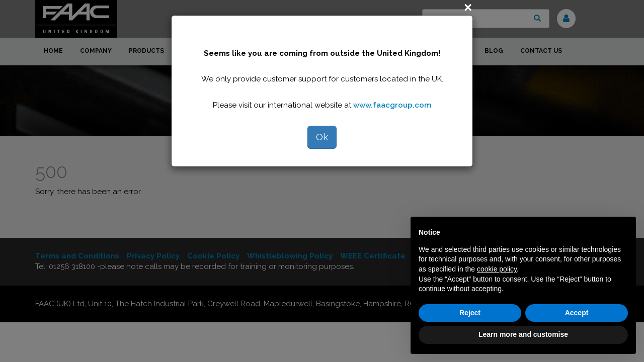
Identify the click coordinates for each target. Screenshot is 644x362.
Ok (322, 137)
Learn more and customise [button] (523, 334)
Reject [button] (470, 313)
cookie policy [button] (497, 269)
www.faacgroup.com (392, 105)
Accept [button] (577, 313)
